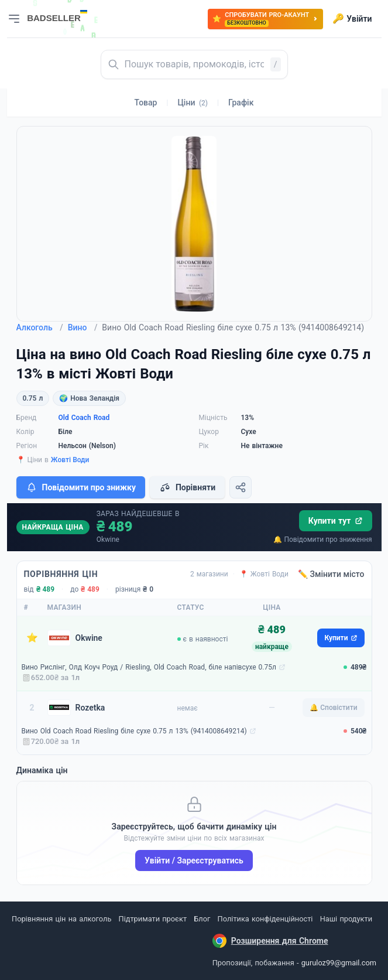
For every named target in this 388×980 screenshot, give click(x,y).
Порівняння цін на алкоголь (61, 919)
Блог (202, 919)
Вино (83, 327)
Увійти (352, 19)
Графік (241, 103)
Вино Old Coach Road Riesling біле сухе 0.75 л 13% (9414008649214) (134, 731)
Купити (341, 638)
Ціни (193, 103)
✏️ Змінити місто (331, 574)
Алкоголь (40, 327)
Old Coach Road (84, 418)
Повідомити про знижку (81, 487)
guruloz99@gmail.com (339, 963)
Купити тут (336, 521)
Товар (146, 103)
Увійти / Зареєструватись (194, 861)
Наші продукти (346, 919)
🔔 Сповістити (333, 708)
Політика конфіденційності (265, 919)
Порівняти (187, 487)
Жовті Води (70, 460)
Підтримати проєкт (153, 919)
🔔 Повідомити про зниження (322, 539)
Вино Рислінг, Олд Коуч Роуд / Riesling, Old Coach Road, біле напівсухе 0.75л (149, 667)
